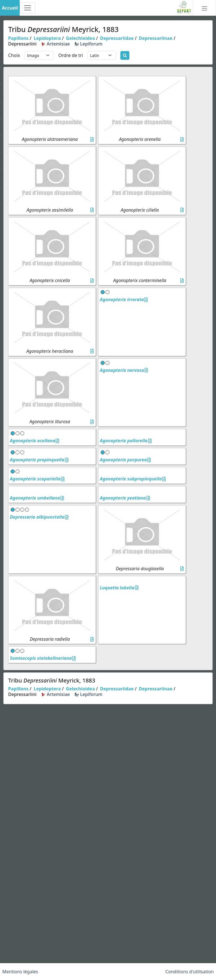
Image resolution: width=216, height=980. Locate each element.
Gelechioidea (81, 38)
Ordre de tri (71, 55)
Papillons (18, 38)
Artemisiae (56, 44)
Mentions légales (20, 972)
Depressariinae (156, 38)
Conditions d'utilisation (190, 972)
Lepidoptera (47, 38)
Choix (14, 55)
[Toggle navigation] (28, 8)
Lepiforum (89, 44)
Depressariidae (117, 38)
